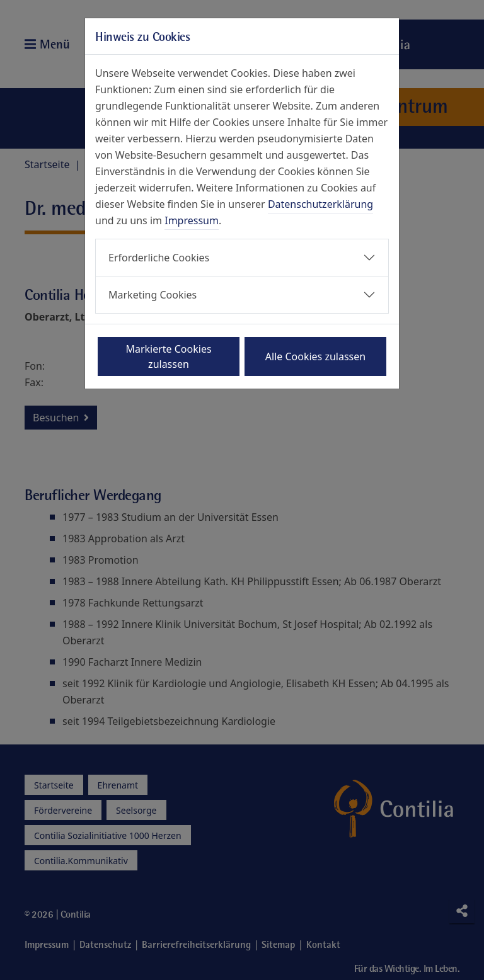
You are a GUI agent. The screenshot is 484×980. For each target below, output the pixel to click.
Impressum (192, 220)
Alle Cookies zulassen (315, 356)
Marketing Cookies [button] (153, 295)
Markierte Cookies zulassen (168, 356)
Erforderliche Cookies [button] (159, 258)
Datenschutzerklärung (320, 204)
